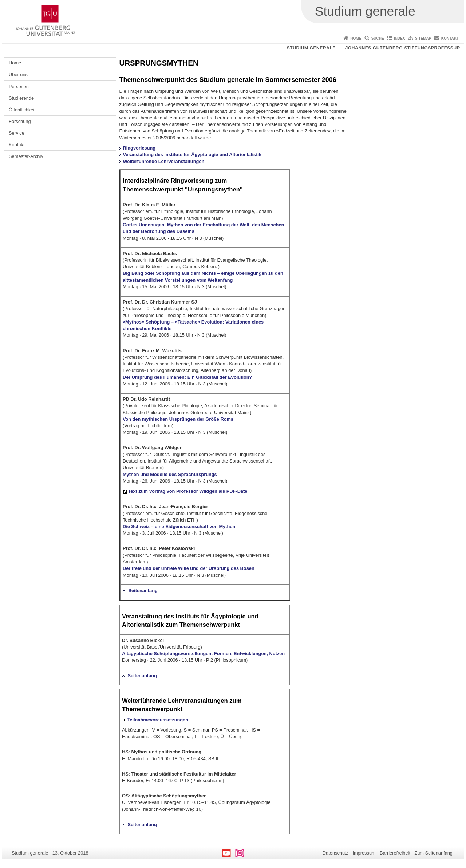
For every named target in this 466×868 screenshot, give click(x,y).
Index (400, 38)
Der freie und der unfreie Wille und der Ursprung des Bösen (189, 568)
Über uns (18, 74)
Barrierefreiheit (395, 853)
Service (17, 133)
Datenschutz (335, 853)
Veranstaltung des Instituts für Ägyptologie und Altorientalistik (192, 154)
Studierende (21, 98)
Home (356, 38)
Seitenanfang (143, 590)
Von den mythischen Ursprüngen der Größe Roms (178, 419)
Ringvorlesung (139, 148)
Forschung (20, 121)
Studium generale (311, 48)
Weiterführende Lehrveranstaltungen (164, 161)
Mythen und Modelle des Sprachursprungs (170, 474)
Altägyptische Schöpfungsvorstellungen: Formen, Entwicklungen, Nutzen (203, 653)
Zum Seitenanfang (433, 853)
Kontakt (450, 38)
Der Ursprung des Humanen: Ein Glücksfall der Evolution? (187, 377)
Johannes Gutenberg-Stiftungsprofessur (403, 48)
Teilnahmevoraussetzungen (158, 720)
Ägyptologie (228, 616)
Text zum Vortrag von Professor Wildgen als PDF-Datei (188, 491)
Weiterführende (144, 701)
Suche (378, 38)
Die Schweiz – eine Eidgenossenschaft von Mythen (179, 526)
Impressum (364, 853)
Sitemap (423, 38)
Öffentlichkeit (22, 110)
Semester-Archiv (26, 156)
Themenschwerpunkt (152, 80)
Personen (19, 86)
